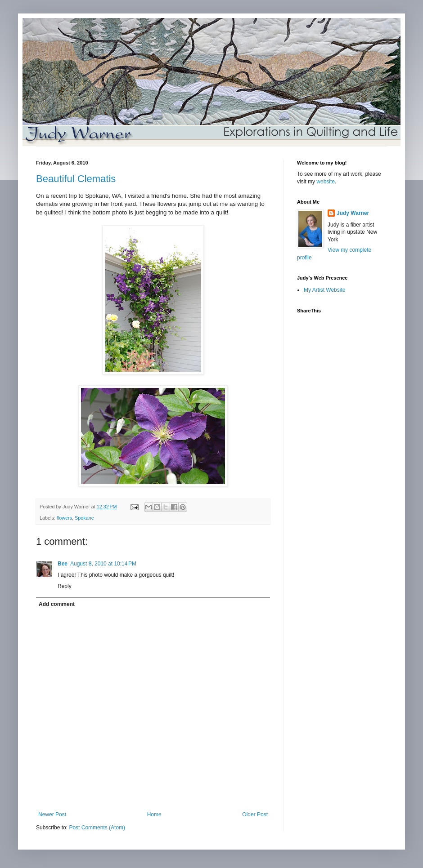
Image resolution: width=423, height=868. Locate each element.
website (326, 182)
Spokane (84, 518)
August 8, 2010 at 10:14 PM (103, 564)
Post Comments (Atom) (97, 828)
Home (154, 815)
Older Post (255, 815)
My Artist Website (324, 290)
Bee (63, 564)
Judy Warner (353, 213)
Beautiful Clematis (76, 179)
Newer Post (52, 815)
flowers (64, 518)
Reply (65, 586)
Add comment (57, 604)
